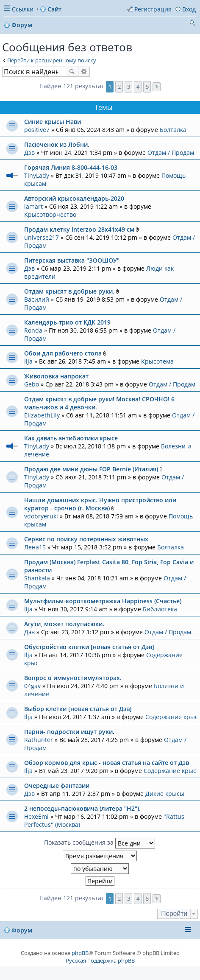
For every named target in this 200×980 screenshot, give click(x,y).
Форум (22, 930)
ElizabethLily (42, 415)
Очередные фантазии (57, 785)
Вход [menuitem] (189, 9)
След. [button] (157, 87)
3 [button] (129, 87)
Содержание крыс (172, 717)
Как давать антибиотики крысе (71, 438)
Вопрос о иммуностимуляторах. (73, 678)
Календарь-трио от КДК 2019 (67, 322)
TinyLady (37, 175)
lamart (33, 206)
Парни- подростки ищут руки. (69, 732)
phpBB (80, 953)
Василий (37, 299)
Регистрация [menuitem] (153, 9)
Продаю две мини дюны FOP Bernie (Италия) (91, 469)
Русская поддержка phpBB (100, 960)
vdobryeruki (41, 516)
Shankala (37, 578)
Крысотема (157, 361)
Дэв (29, 153)
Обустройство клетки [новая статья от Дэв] (89, 647)
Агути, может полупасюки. (64, 624)
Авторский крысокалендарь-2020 (74, 198)
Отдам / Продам (171, 153)
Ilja (28, 361)
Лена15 (35, 547)
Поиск (72, 72)
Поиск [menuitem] (192, 24)
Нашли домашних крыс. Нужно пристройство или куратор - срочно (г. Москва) (100, 504)
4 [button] (138, 87)
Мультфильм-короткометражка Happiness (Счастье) (103, 601)
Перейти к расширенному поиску (52, 60)
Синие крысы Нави (53, 122)
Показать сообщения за (100, 843)
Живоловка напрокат (56, 376)
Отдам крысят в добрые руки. (69, 291)
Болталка (173, 130)
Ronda (33, 330)
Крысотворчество (50, 214)
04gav (32, 686)
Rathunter (39, 740)
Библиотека (160, 609)
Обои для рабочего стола (63, 353)
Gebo (32, 384)
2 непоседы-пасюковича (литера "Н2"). (82, 808)
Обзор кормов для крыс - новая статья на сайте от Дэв (107, 763)
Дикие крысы (165, 794)
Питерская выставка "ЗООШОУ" (72, 260)
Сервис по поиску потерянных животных (86, 539)
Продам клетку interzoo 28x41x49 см (79, 229)
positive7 (37, 130)
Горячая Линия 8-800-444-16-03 (71, 167)
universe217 (42, 237)
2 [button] (119, 87)
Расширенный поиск (84, 72)
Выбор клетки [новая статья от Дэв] (78, 709)
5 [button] (147, 87)
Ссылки (23, 9)
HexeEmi (36, 816)
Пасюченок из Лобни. (57, 144)
